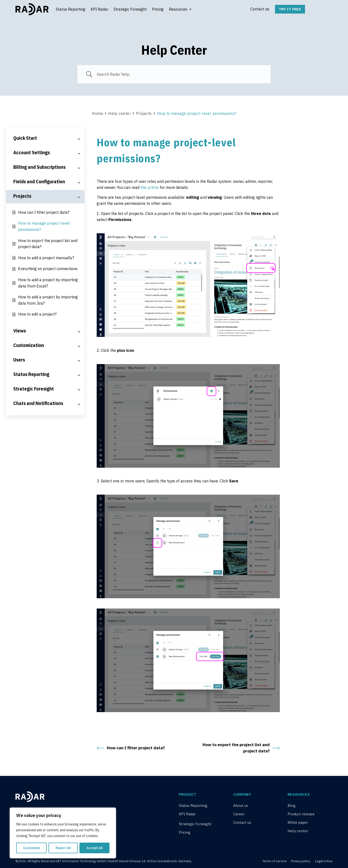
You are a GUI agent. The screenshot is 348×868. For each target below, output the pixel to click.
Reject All (63, 848)
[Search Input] (180, 74)
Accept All (95, 848)
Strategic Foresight (130, 9)
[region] (63, 833)
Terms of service (275, 861)
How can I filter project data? (131, 748)
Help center (120, 113)
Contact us (260, 9)
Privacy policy (301, 861)
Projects (144, 113)
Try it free (290, 9)
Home (97, 113)
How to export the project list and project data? (241, 748)
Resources (178, 9)
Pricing (158, 9)
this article (150, 187)
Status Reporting (71, 9)
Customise (32, 848)
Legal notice (324, 861)
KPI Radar (99, 9)
